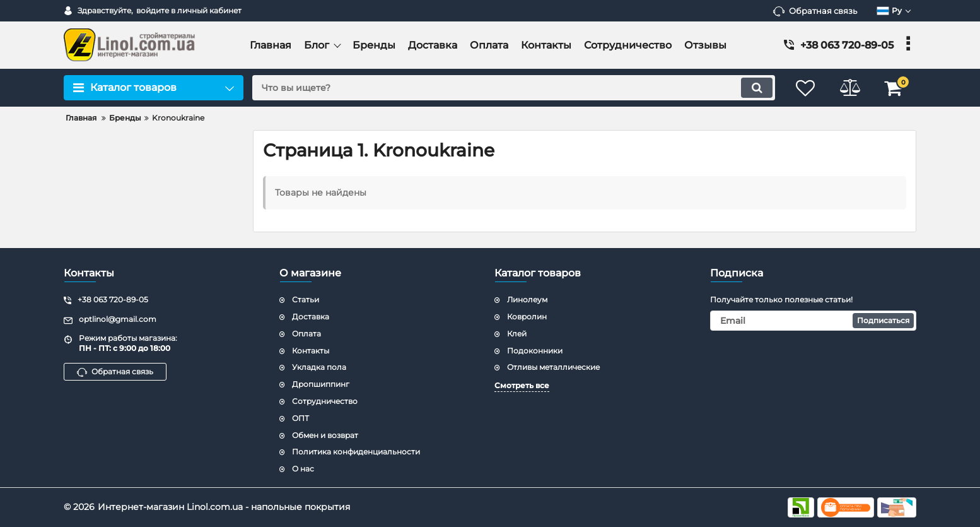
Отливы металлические (553, 367)
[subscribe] (814, 321)
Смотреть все (522, 385)
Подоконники (535, 351)
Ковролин (527, 317)
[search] (514, 88)
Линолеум (527, 299)
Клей (517, 334)
